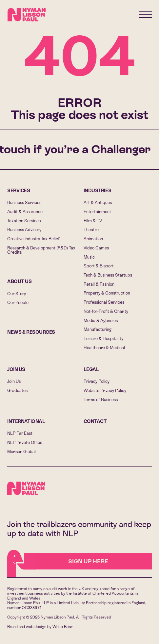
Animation (93, 239)
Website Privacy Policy (105, 390)
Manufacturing (98, 329)
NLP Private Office (25, 442)
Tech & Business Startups (108, 275)
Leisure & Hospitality (103, 339)
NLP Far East (20, 433)
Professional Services (104, 302)
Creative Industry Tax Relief (33, 239)
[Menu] (145, 15)
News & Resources (31, 332)
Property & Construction (107, 293)
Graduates (17, 390)
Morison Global (21, 452)
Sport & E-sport (99, 266)
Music (89, 257)
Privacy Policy (97, 381)
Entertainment (97, 212)
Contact (95, 421)
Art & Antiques (98, 203)
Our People (18, 303)
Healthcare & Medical (104, 348)
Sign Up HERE (66, 561)
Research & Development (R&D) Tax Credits (41, 250)
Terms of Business (101, 400)
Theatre (91, 230)
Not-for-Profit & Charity (106, 311)
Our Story (17, 294)
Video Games (96, 248)
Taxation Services (24, 221)
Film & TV (93, 221)
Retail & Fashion (99, 284)
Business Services (24, 203)
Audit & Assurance (25, 212)
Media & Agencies (101, 321)
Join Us (16, 369)
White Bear (62, 627)
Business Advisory (24, 230)
